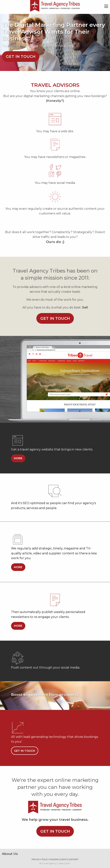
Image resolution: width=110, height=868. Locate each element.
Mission (54, 860)
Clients (63, 860)
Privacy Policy (40, 860)
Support (73, 860)
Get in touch (21, 57)
